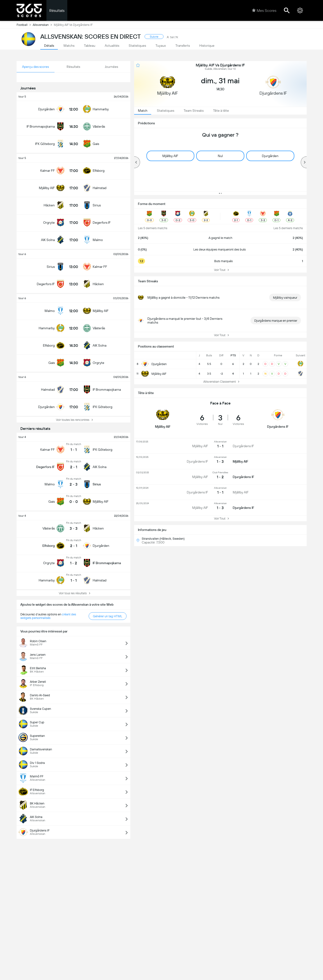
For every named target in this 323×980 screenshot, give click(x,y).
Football (25, 25)
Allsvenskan (43, 25)
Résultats (57, 11)
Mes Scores (264, 10)
